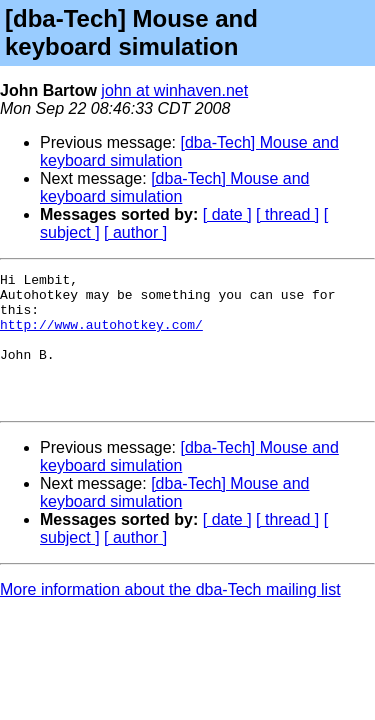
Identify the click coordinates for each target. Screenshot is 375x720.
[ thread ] (287, 214)
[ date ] (227, 214)
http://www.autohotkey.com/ (101, 336)
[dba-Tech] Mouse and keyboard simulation (174, 187)
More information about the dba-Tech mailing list (170, 616)
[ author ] (135, 232)
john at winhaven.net (174, 90)
